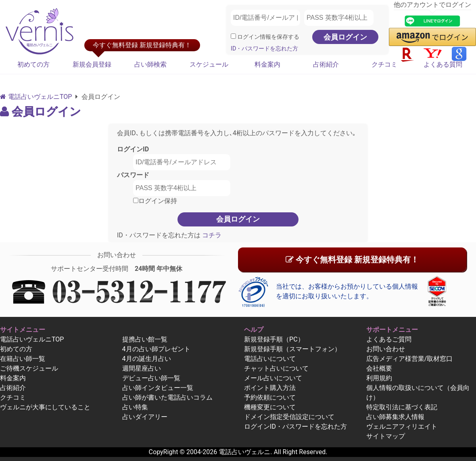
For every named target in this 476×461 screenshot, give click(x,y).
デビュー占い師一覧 (151, 378)
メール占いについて (273, 378)
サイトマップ (386, 436)
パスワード (133, 175)
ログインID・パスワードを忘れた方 (295, 426)
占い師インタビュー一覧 (158, 388)
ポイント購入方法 (270, 388)
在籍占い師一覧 (23, 359)
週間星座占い (142, 368)
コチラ (211, 235)
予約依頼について (270, 397)
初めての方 (33, 64)
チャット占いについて (276, 368)
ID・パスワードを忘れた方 (264, 49)
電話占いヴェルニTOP (32, 339)
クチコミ (384, 64)
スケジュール (209, 64)
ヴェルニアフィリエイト (402, 426)
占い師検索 (150, 64)
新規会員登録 (92, 64)
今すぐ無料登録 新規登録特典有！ (352, 260)
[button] (432, 37)
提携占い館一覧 (145, 339)
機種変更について (270, 407)
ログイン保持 (155, 201)
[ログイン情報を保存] (233, 36)
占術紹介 (326, 64)
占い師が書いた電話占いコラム (167, 397)
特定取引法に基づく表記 (402, 407)
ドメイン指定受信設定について (289, 417)
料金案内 (267, 64)
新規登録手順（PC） (274, 339)
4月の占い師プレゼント (156, 349)
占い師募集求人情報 (395, 417)
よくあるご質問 (389, 339)
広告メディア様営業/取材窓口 (410, 359)
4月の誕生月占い (147, 359)
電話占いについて (270, 359)
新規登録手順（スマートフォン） (292, 349)
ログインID (133, 149)
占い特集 (135, 407)
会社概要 (379, 368)
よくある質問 (443, 64)
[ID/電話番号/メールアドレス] (265, 18)
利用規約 (379, 378)
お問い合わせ (386, 349)
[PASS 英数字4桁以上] (339, 18)
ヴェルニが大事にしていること (45, 407)
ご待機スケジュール (29, 368)
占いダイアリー (145, 417)
